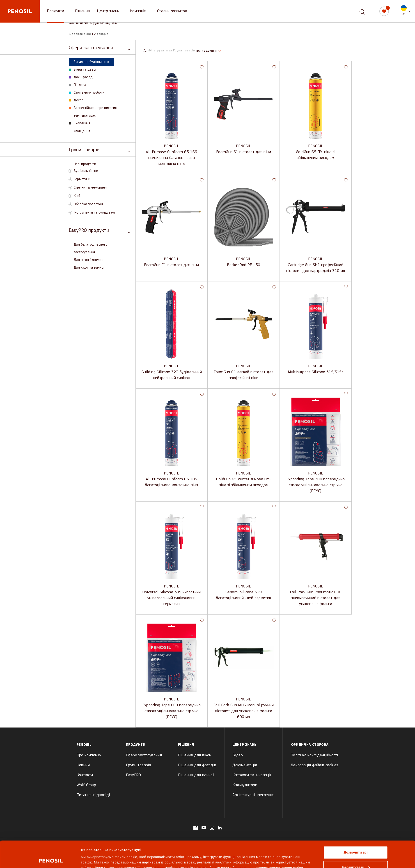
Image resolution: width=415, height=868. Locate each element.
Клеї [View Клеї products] (77, 196)
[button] (406, 11)
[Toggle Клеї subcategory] (70, 196)
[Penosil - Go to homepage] (20, 11)
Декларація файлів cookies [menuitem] (314, 765)
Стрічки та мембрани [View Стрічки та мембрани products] (90, 188)
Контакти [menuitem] (85, 775)
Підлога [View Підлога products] (78, 85)
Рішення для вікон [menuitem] (195, 755)
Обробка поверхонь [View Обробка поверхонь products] (89, 204)
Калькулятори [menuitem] (245, 785)
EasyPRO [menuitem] (134, 775)
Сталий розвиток (172, 11)
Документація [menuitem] (245, 765)
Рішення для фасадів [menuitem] (197, 765)
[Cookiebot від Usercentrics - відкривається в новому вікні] (51, 859)
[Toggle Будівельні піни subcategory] (70, 171)
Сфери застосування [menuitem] (144, 755)
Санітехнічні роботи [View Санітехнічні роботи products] (87, 93)
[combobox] (359, 11)
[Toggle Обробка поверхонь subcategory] (70, 204)
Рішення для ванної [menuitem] (196, 775)
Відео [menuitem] (238, 755)
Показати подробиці (98, 859)
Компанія (138, 11)
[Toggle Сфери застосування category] (99, 47)
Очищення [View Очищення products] (80, 131)
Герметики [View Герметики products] (82, 179)
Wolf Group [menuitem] (86, 785)
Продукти (55, 11)
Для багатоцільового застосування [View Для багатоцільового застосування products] (91, 249)
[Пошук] (362, 11)
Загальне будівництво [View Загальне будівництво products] (89, 62)
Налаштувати (356, 841)
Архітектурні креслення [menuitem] (253, 795)
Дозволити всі (356, 826)
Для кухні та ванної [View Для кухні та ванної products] (89, 268)
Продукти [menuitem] (136, 745)
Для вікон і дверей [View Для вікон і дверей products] (89, 260)
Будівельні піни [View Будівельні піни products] (86, 171)
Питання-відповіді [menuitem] (93, 795)
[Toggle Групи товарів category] (99, 150)
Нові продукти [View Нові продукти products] (85, 164)
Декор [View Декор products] (76, 100)
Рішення (83, 11)
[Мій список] (384, 11)
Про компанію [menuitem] (89, 755)
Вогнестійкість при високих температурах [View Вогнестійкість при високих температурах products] (93, 112)
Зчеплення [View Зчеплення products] (80, 123)
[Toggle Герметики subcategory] (70, 179)
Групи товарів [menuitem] (139, 765)
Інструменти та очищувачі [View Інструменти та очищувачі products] (94, 213)
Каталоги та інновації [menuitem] (252, 775)
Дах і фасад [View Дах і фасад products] (81, 77)
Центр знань (108, 11)
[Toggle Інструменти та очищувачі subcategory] (70, 213)
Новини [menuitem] (83, 765)
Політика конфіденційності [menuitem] (314, 755)
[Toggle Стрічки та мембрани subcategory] (70, 188)
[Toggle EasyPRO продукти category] (99, 230)
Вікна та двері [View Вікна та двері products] (83, 70)
